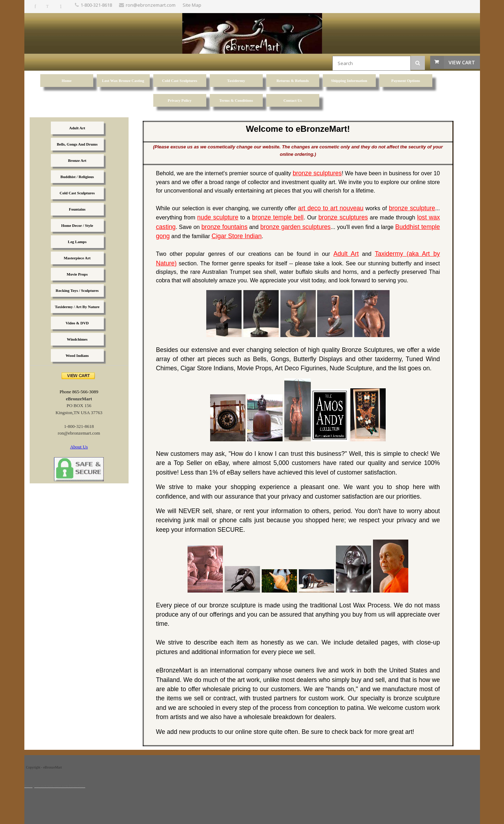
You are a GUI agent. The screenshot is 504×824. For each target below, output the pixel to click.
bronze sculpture (412, 208)
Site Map (192, 5)
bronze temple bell (278, 217)
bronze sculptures (317, 173)
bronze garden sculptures (295, 227)
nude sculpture (218, 217)
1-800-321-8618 (96, 5)
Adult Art (346, 254)
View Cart (462, 62)
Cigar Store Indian (237, 236)
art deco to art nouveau (331, 208)
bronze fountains (224, 227)
